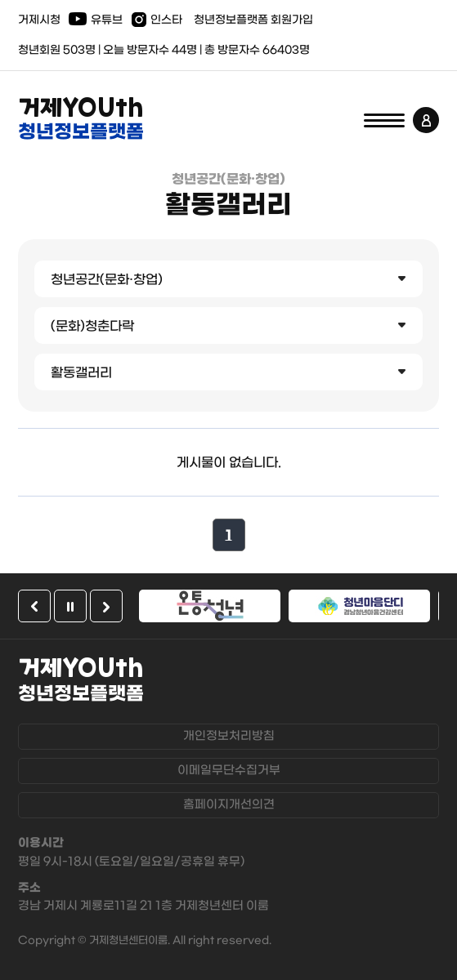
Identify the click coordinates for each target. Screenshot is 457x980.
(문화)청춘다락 (92, 326)
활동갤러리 (81, 373)
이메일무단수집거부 (229, 771)
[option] (210, 606)
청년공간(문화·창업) (107, 280)
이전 (34, 606)
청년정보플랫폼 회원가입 (253, 20)
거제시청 (39, 20)
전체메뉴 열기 (384, 120)
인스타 (166, 20)
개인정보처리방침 (229, 736)
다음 (106, 606)
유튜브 (107, 20)
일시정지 (70, 606)
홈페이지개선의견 (229, 805)
